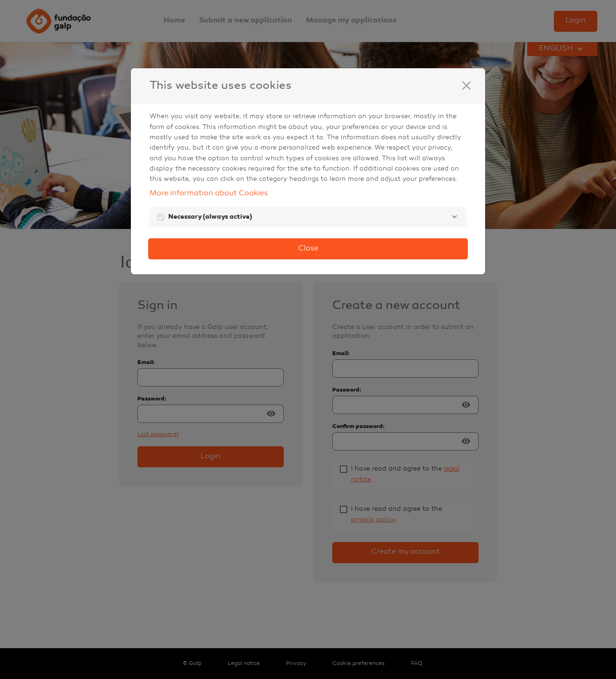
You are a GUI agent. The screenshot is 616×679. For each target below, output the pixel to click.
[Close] (466, 86)
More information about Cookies (209, 194)
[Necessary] (454, 217)
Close (308, 249)
